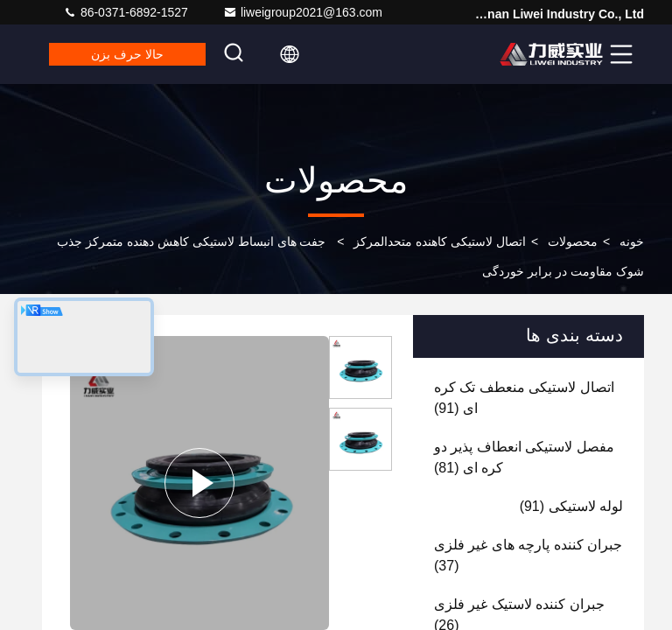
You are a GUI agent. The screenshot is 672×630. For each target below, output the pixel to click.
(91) (524, 398)
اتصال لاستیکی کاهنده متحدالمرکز (440, 241)
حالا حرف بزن (127, 54)
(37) (528, 555)
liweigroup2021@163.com (303, 12)
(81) (524, 457)
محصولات (573, 241)
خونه (632, 241)
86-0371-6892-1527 (126, 12)
